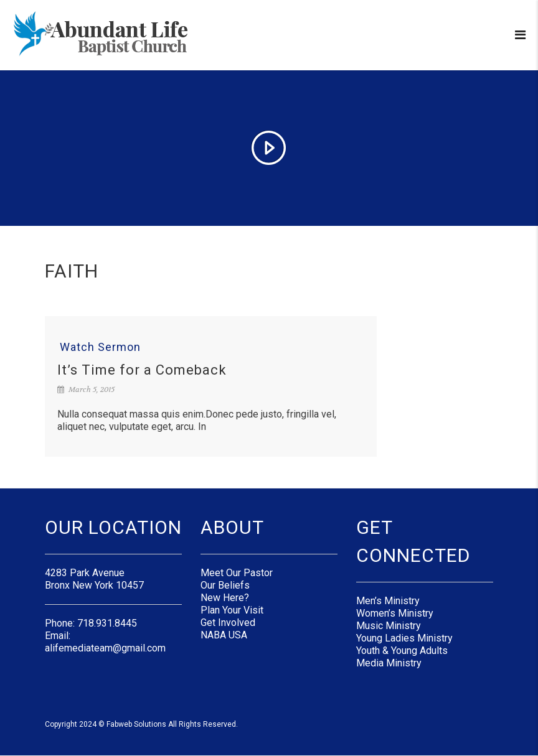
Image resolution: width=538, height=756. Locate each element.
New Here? (225, 598)
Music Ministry (389, 626)
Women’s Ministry (395, 613)
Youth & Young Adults (402, 651)
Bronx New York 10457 (94, 585)
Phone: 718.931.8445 (91, 623)
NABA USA (224, 635)
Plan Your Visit (232, 610)
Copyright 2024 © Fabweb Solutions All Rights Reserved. (141, 724)
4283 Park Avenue (85, 573)
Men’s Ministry (388, 601)
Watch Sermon (100, 347)
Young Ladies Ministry (404, 638)
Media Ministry (389, 663)
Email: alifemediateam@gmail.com (105, 642)
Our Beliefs (225, 585)
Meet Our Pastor (237, 573)
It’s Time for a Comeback (142, 370)
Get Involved (228, 623)
